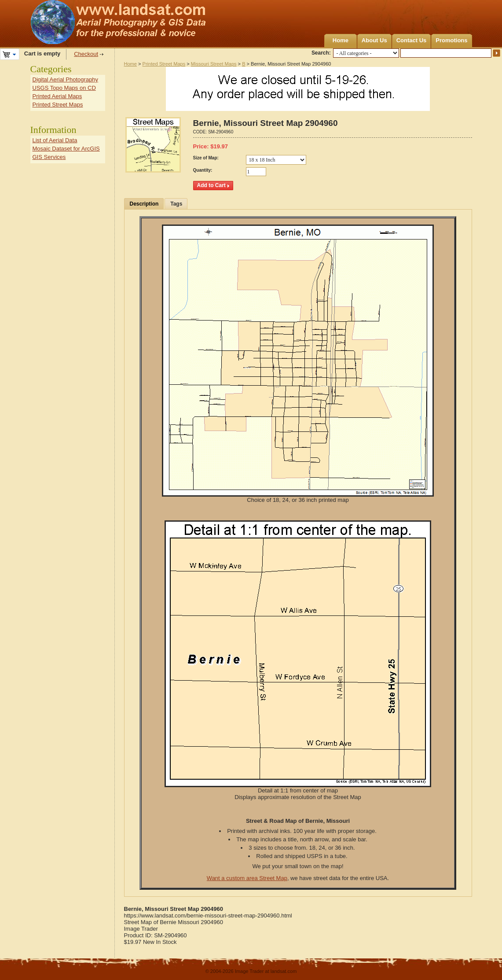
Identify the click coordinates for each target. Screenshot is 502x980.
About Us (374, 40)
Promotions (451, 40)
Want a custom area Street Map (247, 878)
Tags (176, 204)
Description (144, 204)
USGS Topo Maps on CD (64, 88)
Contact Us (412, 40)
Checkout (86, 54)
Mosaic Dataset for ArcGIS (66, 149)
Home (341, 40)
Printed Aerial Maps (57, 96)
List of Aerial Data (55, 140)
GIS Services (49, 157)
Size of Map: (206, 158)
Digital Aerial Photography (66, 79)
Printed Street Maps (164, 64)
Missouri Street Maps (214, 64)
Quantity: (203, 170)
